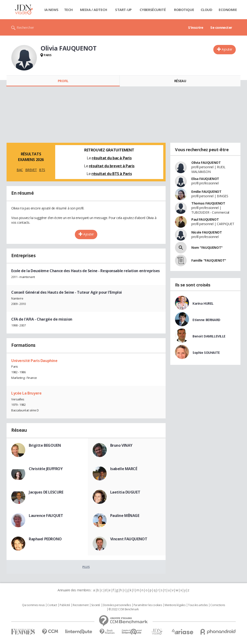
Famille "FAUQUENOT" (209, 260)
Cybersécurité (153, 10)
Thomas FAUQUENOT (208, 203)
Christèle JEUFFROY (46, 469)
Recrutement (81, 605)
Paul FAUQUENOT (205, 219)
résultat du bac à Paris (112, 158)
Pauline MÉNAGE (125, 516)
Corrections (218, 605)
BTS (42, 170)
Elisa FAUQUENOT (205, 179)
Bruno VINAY (121, 445)
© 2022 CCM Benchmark (124, 609)
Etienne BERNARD (206, 320)
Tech (68, 10)
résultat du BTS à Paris (112, 174)
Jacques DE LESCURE (46, 492)
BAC (20, 170)
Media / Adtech (94, 10)
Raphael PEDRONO (45, 539)
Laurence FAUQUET (46, 516)
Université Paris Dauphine (34, 361)
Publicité (65, 605)
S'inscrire (196, 27)
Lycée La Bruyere (26, 393)
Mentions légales (175, 605)
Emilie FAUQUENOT (206, 192)
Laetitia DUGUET (125, 492)
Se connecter (221, 27)
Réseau (180, 81)
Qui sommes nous (33, 605)
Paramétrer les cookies (148, 605)
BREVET (31, 170)
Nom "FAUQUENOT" (207, 247)
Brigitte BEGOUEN (45, 445)
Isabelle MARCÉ (124, 469)
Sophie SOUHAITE (206, 353)
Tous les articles (198, 605)
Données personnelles (117, 605)
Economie (228, 10)
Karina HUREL (203, 303)
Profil (63, 81)
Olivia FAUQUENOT (206, 163)
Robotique (184, 10)
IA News (51, 10)
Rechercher (25, 27)
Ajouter (227, 49)
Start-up (123, 10)
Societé (96, 605)
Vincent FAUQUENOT (129, 539)
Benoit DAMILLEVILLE (209, 336)
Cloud (207, 10)
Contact (52, 605)
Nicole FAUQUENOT (207, 232)
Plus (86, 567)
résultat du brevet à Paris (112, 166)
